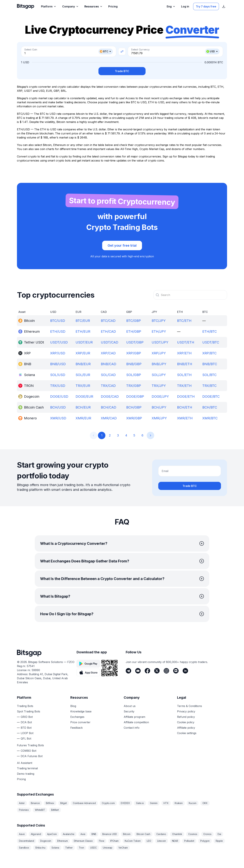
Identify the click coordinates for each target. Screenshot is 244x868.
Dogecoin (46, 841)
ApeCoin (52, 834)
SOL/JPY (159, 375)
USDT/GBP (135, 342)
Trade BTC (122, 71)
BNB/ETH (185, 364)
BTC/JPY (159, 321)
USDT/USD (59, 342)
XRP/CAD (108, 353)
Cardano (161, 834)
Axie (83, 834)
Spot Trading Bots (29, 711)
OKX (205, 803)
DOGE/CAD (110, 397)
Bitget (64, 803)
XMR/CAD (109, 418)
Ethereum (63, 841)
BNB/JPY (159, 364)
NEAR (175, 841)
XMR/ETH (185, 418)
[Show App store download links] (224, 6)
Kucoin (193, 803)
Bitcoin (127, 834)
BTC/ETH (184, 321)
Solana (55, 848)
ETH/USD (58, 331)
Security (129, 711)
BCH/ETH (185, 407)
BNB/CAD (109, 364)
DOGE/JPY (160, 397)
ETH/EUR (83, 331)
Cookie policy (186, 722)
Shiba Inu (40, 848)
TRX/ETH (184, 386)
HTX (166, 803)
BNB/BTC (210, 364)
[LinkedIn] (185, 671)
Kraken (179, 803)
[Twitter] (157, 671)
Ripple (219, 841)
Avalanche (69, 834)
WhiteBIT (40, 810)
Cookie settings (187, 733)
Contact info (132, 728)
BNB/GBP (134, 364)
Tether (69, 848)
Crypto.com (108, 803)
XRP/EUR (83, 353)
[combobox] (190, 295)
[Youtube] (138, 671)
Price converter (80, 722)
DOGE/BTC (211, 397)
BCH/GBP (134, 407)
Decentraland (27, 841)
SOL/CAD (108, 375)
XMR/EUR (83, 418)
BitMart (55, 810)
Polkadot (189, 841)
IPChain (114, 841)
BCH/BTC (210, 407)
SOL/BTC (209, 375)
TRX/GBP (134, 386)
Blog (73, 706)
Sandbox (24, 848)
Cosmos (193, 834)
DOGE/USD (59, 397)
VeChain (123, 848)
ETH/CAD (108, 331)
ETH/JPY (159, 331)
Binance (35, 803)
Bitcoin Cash (143, 834)
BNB (94, 834)
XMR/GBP (134, 418)
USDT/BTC (211, 342)
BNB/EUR (83, 364)
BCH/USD (58, 407)
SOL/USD (58, 375)
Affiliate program (134, 717)
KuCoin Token (133, 841)
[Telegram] (128, 671)
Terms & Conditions (190, 706)
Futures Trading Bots (30, 745)
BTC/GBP (134, 321)
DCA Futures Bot (32, 756)
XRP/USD (58, 353)
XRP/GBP (134, 353)
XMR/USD (58, 418)
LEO (149, 841)
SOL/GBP (134, 375)
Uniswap (108, 848)
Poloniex (24, 810)
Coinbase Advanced (84, 803)
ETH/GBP (134, 331)
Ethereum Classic (83, 841)
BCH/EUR (83, 407)
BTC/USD (58, 321)
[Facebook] (147, 671)
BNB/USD (58, 364)
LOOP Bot (27, 733)
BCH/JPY (159, 407)
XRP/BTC (209, 353)
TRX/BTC (209, 386)
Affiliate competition (136, 722)
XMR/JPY (159, 418)
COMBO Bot (28, 751)
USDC (93, 848)
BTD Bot (26, 728)
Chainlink (177, 834)
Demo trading (26, 774)
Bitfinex (50, 803)
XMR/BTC (210, 418)
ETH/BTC (210, 331)
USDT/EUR (84, 342)
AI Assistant (25, 763)
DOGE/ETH (186, 397)
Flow (102, 841)
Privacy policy (186, 711)
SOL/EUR (83, 375)
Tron (81, 848)
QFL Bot (26, 738)
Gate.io (140, 803)
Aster (22, 803)
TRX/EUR (83, 386)
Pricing (21, 779)
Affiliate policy (186, 728)
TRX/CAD (108, 386)
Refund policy (186, 717)
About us (130, 706)
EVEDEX (125, 803)
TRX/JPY (159, 386)
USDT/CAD (110, 342)
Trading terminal (27, 768)
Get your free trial (122, 245)
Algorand (36, 834)
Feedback (77, 728)
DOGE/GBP (135, 397)
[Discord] (176, 671)
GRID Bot (27, 717)
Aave (22, 834)
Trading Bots (25, 706)
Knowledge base (81, 711)
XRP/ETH (184, 353)
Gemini (154, 803)
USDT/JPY (160, 342)
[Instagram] (166, 671)
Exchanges (77, 717)
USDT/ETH (186, 342)
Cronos (207, 834)
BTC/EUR (83, 321)
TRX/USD (58, 386)
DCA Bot (26, 722)
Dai (219, 834)
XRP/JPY (159, 353)
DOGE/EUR (84, 397)
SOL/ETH (184, 375)
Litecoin (162, 841)
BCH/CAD (109, 407)
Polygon (205, 841)
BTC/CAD (108, 321)
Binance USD (110, 834)
